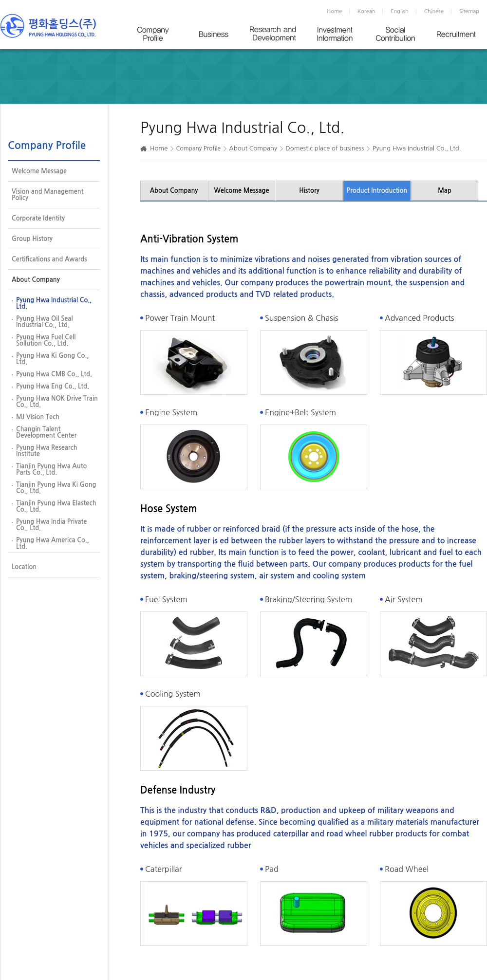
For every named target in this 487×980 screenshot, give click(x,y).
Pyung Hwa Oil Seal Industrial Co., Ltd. (45, 322)
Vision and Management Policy (47, 195)
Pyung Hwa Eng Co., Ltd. (53, 386)
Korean (366, 11)
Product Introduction (377, 191)
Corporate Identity (38, 218)
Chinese (434, 11)
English (399, 11)
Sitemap (469, 11)
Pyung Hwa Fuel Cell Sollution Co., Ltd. (46, 340)
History (309, 191)
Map (445, 191)
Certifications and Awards (49, 259)
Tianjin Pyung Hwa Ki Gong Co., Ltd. (56, 488)
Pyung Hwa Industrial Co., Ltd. (54, 303)
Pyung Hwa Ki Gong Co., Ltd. (52, 359)
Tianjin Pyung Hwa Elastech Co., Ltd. (56, 506)
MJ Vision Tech (38, 417)
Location (24, 567)
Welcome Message (39, 171)
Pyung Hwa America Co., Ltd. (53, 543)
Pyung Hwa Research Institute (47, 451)
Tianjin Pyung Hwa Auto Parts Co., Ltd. (51, 469)
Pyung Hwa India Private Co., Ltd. (51, 525)
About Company (36, 280)
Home (334, 11)
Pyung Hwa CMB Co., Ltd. (54, 374)
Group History (32, 239)
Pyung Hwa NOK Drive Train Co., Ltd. (57, 402)
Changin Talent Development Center (46, 432)
